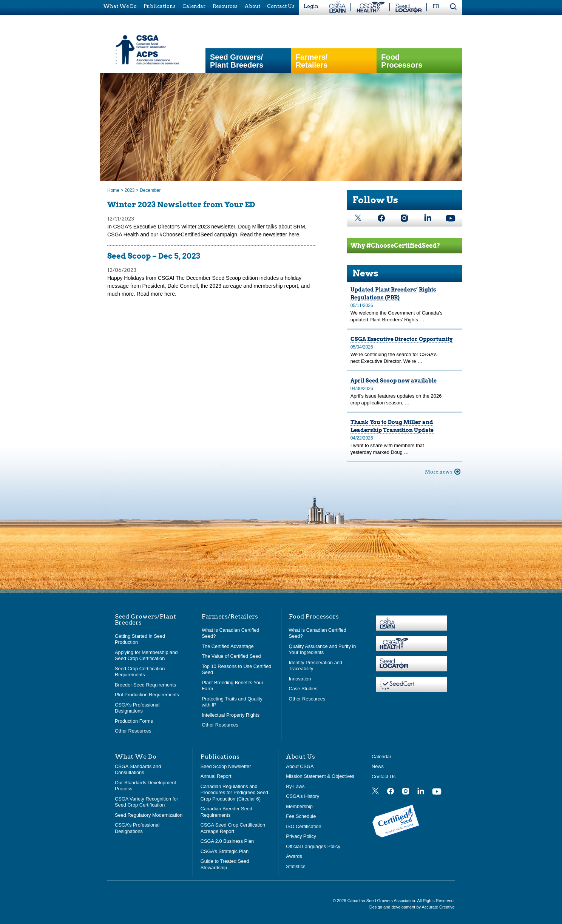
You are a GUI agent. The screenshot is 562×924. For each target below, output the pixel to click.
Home (113, 190)
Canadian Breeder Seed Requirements (226, 812)
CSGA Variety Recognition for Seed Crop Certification (147, 802)
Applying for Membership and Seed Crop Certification (146, 656)
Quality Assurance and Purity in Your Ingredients (323, 649)
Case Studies (303, 689)
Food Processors (402, 61)
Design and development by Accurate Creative (412, 907)
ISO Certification (303, 826)
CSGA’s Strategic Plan (225, 851)
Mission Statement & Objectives (320, 776)
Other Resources (133, 731)
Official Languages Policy (313, 846)
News (365, 273)
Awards (294, 856)
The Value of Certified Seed (231, 656)
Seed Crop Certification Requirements (140, 672)
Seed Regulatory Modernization (149, 815)
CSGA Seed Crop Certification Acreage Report (233, 828)
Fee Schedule (301, 816)
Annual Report (216, 776)
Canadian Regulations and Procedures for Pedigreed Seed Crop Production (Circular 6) (234, 793)
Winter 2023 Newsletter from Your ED (181, 205)
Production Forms (134, 721)
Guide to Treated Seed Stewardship (225, 864)
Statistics (296, 866)
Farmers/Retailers (312, 61)
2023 (130, 190)
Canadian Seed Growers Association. (382, 901)
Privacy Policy (301, 836)
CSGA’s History (303, 796)
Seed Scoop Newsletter (226, 766)
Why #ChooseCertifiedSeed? (395, 246)
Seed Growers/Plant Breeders (237, 61)
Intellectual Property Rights (231, 715)
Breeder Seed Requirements (145, 685)
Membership (299, 806)
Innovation (300, 679)
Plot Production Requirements (147, 695)
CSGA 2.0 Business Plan (227, 841)
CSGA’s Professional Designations (137, 708)
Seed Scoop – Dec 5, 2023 (154, 256)
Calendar (381, 757)
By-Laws (295, 786)
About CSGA (300, 766)
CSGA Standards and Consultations (138, 770)
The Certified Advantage (228, 646)
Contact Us (384, 777)
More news (439, 472)
